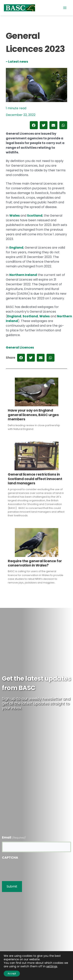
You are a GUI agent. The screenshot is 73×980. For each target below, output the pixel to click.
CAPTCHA (10, 858)
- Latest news (17, 62)
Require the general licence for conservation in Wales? (35, 563)
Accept (12, 973)
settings (52, 966)
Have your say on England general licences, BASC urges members (33, 415)
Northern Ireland (23, 275)
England (16, 248)
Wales (15, 216)
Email (14, 838)
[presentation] (32, 869)
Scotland (35, 216)
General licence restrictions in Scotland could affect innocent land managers (35, 479)
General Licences (20, 347)
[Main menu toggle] (65, 8)
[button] (34, 125)
